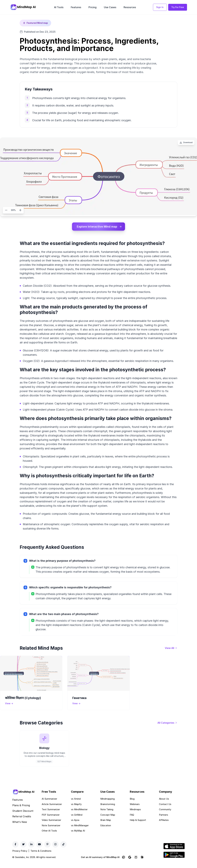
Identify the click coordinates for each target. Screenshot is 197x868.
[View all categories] (167, 724)
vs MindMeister (79, 815)
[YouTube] (39, 849)
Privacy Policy (20, 856)
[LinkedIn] (31, 849)
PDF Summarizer (51, 820)
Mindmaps (135, 815)
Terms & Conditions (41, 856)
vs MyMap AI (78, 836)
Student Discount (23, 816)
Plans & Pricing (21, 811)
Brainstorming (108, 809)
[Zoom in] (20, 210)
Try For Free (178, 7)
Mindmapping (108, 804)
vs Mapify (76, 809)
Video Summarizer (51, 825)
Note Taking (107, 815)
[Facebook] (15, 849)
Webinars (135, 809)
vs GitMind (77, 820)
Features (76, 7)
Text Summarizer (51, 815)
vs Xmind (76, 804)
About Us (164, 804)
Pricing (92, 7)
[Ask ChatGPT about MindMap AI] (124, 862)
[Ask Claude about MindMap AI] (142, 862)
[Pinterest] (47, 849)
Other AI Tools (49, 836)
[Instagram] (55, 849)
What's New (20, 827)
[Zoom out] (6, 210)
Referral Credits (22, 822)
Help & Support (138, 825)
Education (106, 830)
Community (165, 815)
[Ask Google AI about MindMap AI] (130, 862)
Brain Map (106, 825)
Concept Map (108, 820)
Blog (132, 804)
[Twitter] (23, 849)
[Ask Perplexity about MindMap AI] (136, 862)
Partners (164, 820)
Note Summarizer (51, 830)
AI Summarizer (49, 804)
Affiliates (164, 825)
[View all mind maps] (171, 649)
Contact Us (165, 809)
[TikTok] (63, 849)
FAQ (132, 820)
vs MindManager (80, 830)
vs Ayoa (75, 825)
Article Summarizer (52, 809)
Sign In (160, 7)
